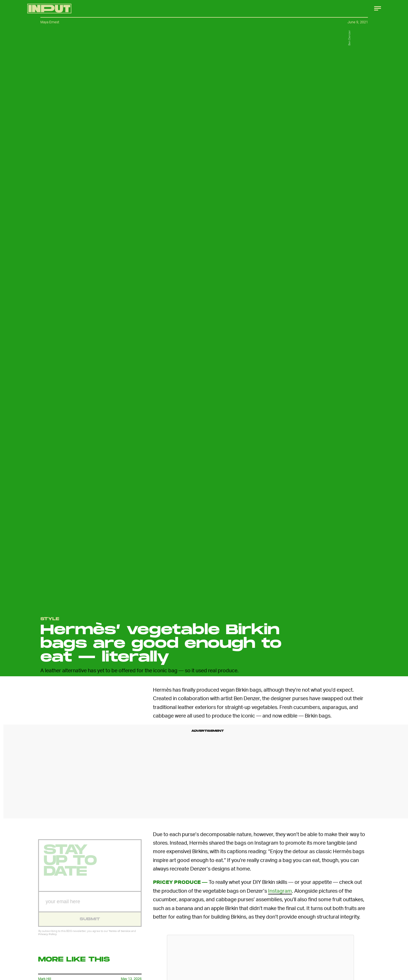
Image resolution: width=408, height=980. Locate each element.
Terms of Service (120, 935)
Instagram (280, 891)
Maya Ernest (50, 22)
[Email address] (90, 906)
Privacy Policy (48, 938)
